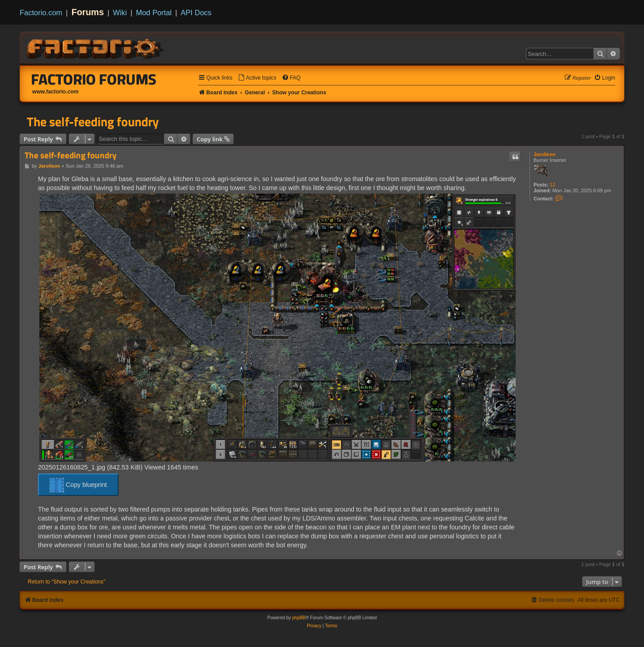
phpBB (299, 618)
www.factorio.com (55, 92)
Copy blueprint (78, 485)
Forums (88, 12)
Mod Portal (154, 13)
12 (553, 185)
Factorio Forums (94, 79)
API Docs (196, 13)
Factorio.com (41, 13)
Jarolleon (544, 154)
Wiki (120, 13)
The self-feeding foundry (93, 122)
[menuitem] (257, 78)
